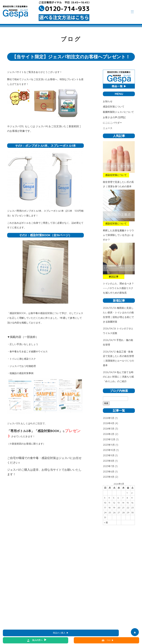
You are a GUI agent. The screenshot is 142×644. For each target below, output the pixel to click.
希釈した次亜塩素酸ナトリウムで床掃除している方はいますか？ (118, 235)
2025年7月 (109, 466)
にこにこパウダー (112, 123)
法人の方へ (37, 640)
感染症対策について (114, 107)
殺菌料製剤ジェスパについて (118, 112)
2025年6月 (109, 472)
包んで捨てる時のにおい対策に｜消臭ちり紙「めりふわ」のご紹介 (118, 377)
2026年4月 (109, 423)
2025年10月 (109, 450)
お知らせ (108, 101)
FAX (109, 640)
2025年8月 (109, 461)
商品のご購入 (59, 633)
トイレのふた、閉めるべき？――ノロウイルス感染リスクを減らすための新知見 (118, 288)
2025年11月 (109, 445)
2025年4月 (109, 477)
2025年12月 (109, 439)
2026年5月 (109, 418)
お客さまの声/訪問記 (114, 117)
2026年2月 (109, 434)
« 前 (106, 522)
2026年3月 (109, 429)
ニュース (108, 128)
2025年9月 (109, 455)
